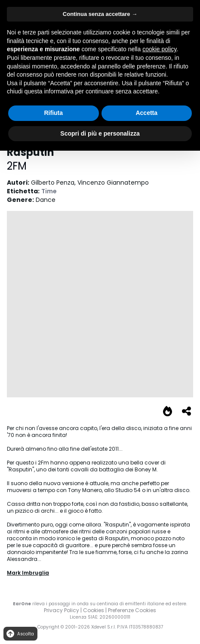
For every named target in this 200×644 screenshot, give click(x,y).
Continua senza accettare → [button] (100, 14)
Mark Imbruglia (28, 573)
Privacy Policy (62, 610)
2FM (17, 166)
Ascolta (20, 634)
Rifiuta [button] (53, 113)
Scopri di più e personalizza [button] (100, 133)
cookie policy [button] (159, 49)
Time (49, 191)
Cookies (94, 610)
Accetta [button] (146, 113)
